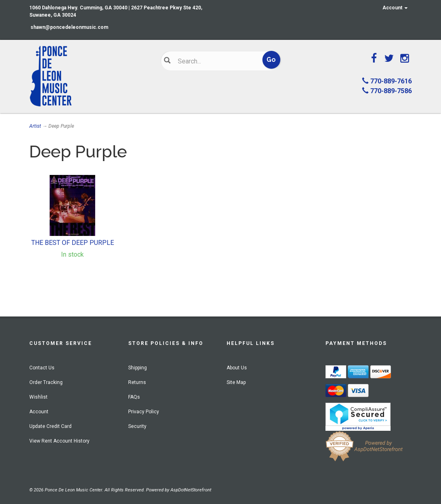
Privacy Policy (144, 412)
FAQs (134, 397)
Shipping (138, 368)
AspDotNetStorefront (191, 490)
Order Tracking (46, 382)
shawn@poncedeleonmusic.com (69, 27)
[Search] (216, 61)
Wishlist (38, 397)
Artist (35, 126)
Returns (137, 382)
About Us (237, 368)
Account (395, 8)
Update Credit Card (50, 426)
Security (137, 426)
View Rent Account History (59, 441)
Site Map (236, 382)
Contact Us (42, 368)
